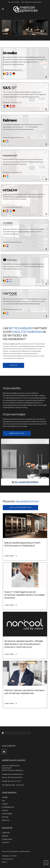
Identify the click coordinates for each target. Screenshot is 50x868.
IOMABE (5, 797)
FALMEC (5, 804)
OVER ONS (6, 833)
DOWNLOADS (7, 839)
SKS (3, 801)
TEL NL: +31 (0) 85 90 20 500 (12, 778)
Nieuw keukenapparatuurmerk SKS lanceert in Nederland (22, 544)
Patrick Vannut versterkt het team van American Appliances (25, 692)
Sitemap (4, 862)
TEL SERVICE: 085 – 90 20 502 (13, 785)
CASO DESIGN (7, 814)
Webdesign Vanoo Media (9, 856)
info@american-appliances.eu (33, 2)
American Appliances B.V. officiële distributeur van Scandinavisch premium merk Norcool (24, 644)
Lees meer (11, 556)
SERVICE (5, 836)
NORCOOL (6, 820)
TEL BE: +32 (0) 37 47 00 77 (12, 781)
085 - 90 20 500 (15, 2)
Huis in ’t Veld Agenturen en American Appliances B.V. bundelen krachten (25, 595)
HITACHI (5, 811)
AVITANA (5, 817)
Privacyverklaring (7, 859)
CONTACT (6, 843)
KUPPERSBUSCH (8, 807)
